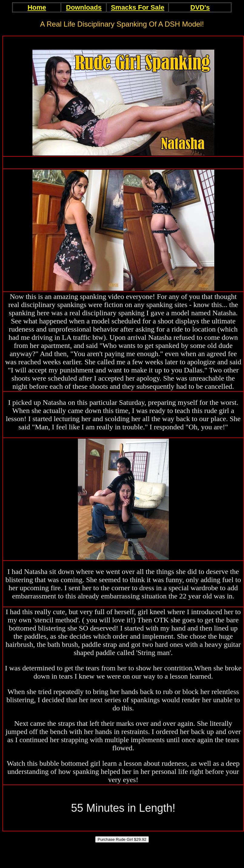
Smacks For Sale (138, 7)
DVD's (200, 7)
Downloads (84, 7)
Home (37, 7)
